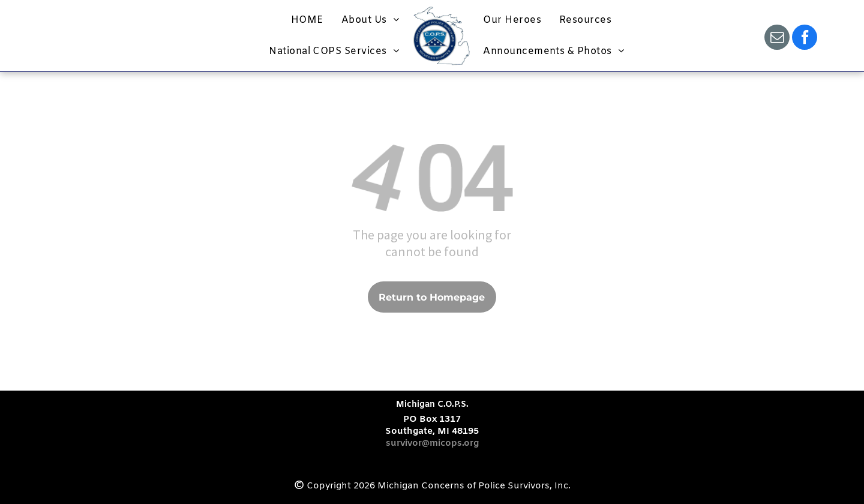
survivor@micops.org (432, 443)
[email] (777, 39)
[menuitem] (307, 20)
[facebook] (805, 39)
